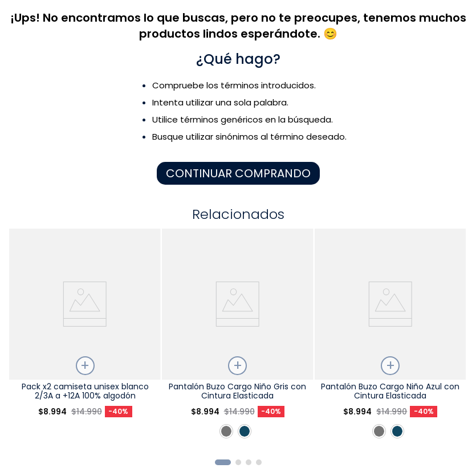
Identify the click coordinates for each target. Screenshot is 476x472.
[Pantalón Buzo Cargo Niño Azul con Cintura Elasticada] (390, 339)
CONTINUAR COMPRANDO (238, 173)
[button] (223, 462)
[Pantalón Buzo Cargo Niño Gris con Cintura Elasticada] (237, 339)
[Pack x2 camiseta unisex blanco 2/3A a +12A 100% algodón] (85, 339)
